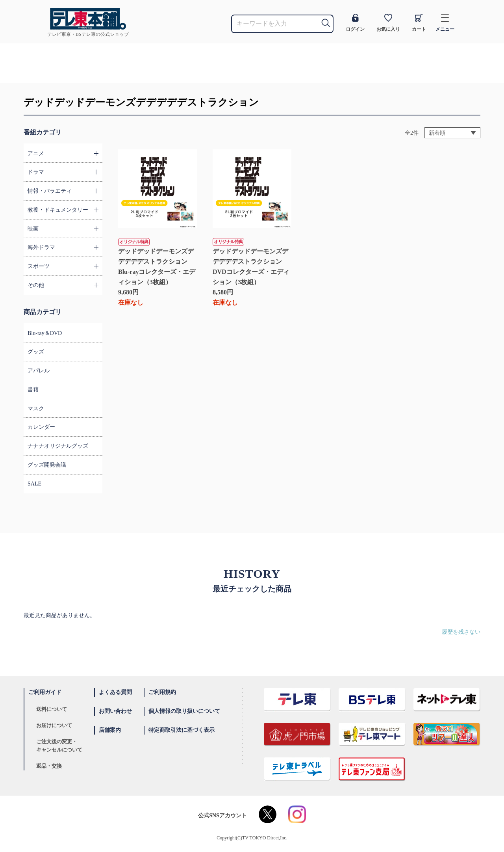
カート (419, 23)
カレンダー (41, 427)
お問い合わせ (115, 711)
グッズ (36, 352)
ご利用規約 (162, 692)
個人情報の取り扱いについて (184, 711)
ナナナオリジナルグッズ (58, 446)
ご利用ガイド (45, 692)
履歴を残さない (461, 632)
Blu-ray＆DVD (45, 333)
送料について (52, 709)
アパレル (39, 371)
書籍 (33, 390)
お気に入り (388, 23)
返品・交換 (49, 766)
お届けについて (54, 725)
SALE (34, 484)
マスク (36, 408)
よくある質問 (115, 692)
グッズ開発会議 (47, 465)
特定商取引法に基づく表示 (182, 730)
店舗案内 (110, 730)
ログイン (355, 23)
